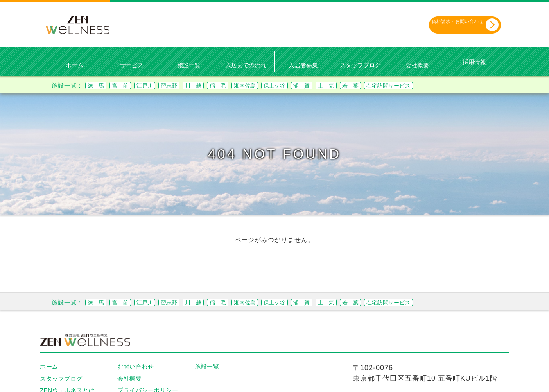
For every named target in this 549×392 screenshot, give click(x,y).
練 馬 (99, 85)
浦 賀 (360, 85)
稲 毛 (254, 85)
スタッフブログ (360, 65)
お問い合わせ (135, 366)
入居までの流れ (246, 65)
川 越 (223, 85)
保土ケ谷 (325, 85)
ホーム (74, 65)
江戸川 (161, 85)
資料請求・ (452, 24)
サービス (132, 65)
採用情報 (474, 62)
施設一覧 (189, 65)
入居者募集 (303, 65)
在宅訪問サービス (469, 85)
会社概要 (417, 65)
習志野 (192, 85)
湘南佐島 (288, 85)
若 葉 (421, 85)
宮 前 (130, 85)
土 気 (390, 85)
